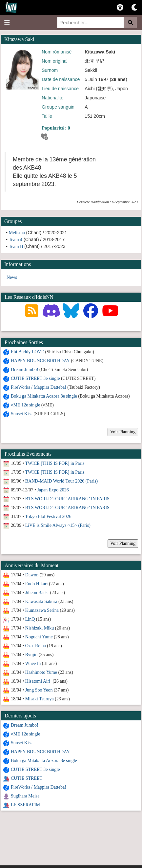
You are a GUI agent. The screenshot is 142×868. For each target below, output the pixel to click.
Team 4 (16, 240)
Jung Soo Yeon (39, 690)
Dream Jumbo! (25, 370)
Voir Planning (123, 432)
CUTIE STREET (27, 778)
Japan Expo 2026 (53, 490)
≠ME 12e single (25, 405)
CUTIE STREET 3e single (35, 378)
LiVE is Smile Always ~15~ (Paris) (58, 525)
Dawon (32, 575)
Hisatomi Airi (38, 681)
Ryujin (31, 655)
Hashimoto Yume (41, 672)
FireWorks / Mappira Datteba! (39, 387)
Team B (16, 247)
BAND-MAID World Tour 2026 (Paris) (61, 481)
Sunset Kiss (22, 414)
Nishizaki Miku (40, 628)
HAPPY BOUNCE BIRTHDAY (40, 361)
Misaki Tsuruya (40, 699)
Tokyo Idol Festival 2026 (48, 517)
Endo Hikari (37, 584)
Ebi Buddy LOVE (27, 352)
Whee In (33, 663)
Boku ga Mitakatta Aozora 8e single (44, 396)
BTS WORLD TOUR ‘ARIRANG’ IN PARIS (67, 499)
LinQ (30, 619)
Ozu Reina (36, 646)
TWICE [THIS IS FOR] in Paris (55, 463)
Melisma (17, 233)
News (12, 277)
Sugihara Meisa (25, 796)
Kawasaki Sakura (41, 601)
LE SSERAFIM (25, 805)
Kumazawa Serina (42, 610)
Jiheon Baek (37, 593)
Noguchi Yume (39, 637)
